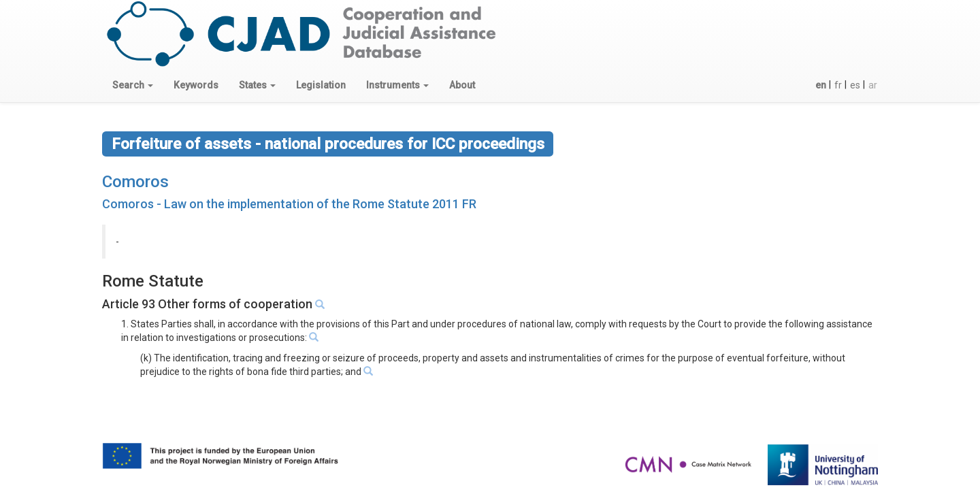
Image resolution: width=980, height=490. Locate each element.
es (855, 85)
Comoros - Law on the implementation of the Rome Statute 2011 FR (289, 204)
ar (873, 85)
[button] (133, 85)
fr (838, 85)
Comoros (135, 182)
